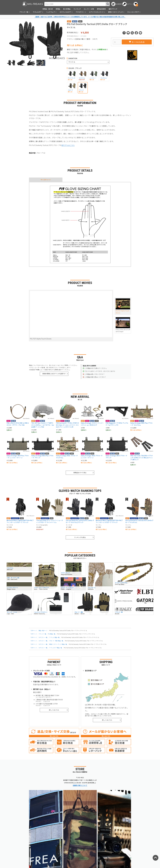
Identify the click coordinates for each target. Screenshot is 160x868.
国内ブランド (113, 9)
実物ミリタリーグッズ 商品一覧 (58, 644)
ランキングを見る (80, 537)
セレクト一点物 (89, 9)
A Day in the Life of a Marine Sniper (123, 325)
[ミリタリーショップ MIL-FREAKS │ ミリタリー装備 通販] (33, 4)
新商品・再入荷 (48, 9)
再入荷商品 (67, 9)
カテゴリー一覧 (43, 637)
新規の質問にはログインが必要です (54, 374)
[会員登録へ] (116, 4)
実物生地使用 (101, 9)
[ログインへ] (128, 4)
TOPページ (34, 630)
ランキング (77, 9)
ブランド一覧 (42, 634)
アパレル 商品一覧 (54, 637)
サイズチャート (46, 180)
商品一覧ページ (43, 630)
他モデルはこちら (68, 145)
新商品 (58, 9)
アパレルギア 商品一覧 (56, 648)
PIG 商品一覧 (52, 634)
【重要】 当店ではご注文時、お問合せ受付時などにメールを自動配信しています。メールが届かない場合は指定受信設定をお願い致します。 (80, 17)
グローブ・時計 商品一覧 (56, 641)
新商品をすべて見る (80, 473)
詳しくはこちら (54, 710)
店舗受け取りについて (80, 785)
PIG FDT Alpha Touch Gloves (123, 306)
